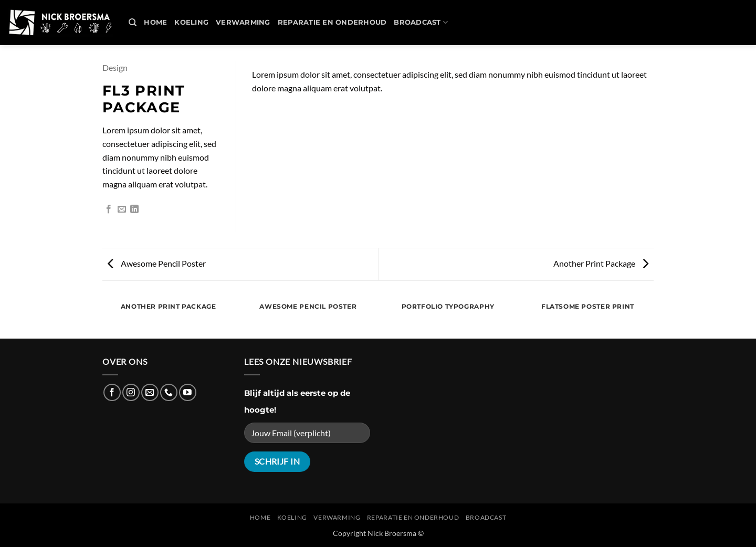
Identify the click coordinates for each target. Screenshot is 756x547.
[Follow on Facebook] (112, 392)
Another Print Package (601, 263)
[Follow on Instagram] (131, 392)
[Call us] (169, 392)
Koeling (191, 22)
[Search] (133, 23)
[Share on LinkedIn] (134, 209)
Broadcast (421, 22)
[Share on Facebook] (109, 209)
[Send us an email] (150, 392)
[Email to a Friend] (122, 209)
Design (115, 67)
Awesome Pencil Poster (157, 263)
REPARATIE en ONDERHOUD (332, 22)
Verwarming (243, 22)
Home (155, 22)
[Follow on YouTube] (188, 392)
